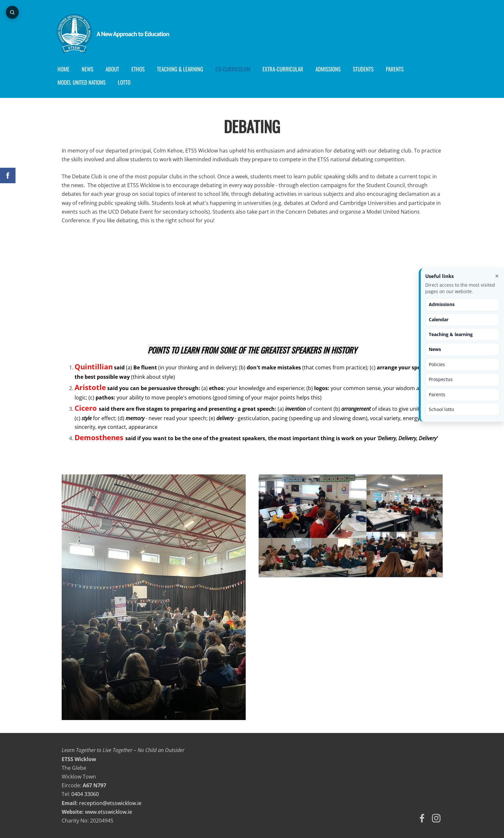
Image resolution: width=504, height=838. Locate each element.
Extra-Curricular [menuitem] (288, 69)
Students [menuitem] (368, 69)
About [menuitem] (118, 69)
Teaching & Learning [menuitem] (185, 69)
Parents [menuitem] (400, 69)
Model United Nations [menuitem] (87, 82)
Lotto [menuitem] (129, 82)
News (435, 349)
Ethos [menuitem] (143, 69)
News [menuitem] (93, 69)
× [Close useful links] (497, 276)
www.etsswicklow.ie (108, 812)
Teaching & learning (451, 334)
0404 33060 (85, 794)
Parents (437, 394)
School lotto (441, 409)
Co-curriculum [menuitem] (238, 69)
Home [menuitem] (69, 69)
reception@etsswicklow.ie (110, 803)
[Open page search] (13, 13)
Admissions (442, 304)
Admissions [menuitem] (333, 69)
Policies (437, 364)
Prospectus (441, 379)
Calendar (439, 319)
